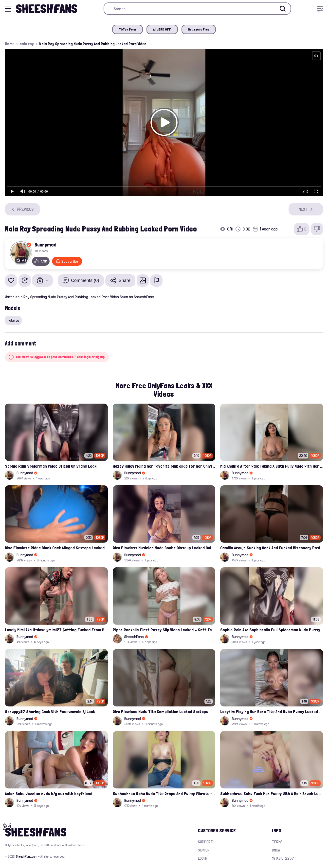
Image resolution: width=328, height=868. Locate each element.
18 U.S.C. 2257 (283, 858)
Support (205, 842)
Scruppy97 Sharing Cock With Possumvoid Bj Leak (50, 712)
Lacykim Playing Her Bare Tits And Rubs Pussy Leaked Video (272, 712)
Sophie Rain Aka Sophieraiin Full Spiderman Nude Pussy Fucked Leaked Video (272, 630)
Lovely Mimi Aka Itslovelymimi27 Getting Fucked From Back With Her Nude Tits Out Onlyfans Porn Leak (56, 630)
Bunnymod (46, 245)
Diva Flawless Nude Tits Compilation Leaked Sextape (160, 712)
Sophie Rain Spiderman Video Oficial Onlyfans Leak (51, 466)
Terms (277, 842)
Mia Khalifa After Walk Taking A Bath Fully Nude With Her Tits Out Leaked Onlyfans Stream (272, 466)
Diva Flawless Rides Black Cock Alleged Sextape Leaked (55, 548)
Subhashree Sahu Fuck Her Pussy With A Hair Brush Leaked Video (272, 794)
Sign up (204, 850)
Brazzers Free (199, 29)
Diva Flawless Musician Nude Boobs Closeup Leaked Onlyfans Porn (164, 548)
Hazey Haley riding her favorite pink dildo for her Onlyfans (164, 466)
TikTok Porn (128, 29)
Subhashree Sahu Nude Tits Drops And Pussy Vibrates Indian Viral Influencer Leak (164, 794)
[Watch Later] (25, 280)
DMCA (276, 850)
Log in (203, 858)
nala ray (27, 44)
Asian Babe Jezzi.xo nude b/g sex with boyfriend (49, 794)
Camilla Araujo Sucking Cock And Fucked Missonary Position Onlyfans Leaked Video (272, 548)
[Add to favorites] (11, 280)
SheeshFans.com (27, 856)
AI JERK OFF (162, 29)
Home (10, 44)
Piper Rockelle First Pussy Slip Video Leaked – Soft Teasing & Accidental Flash (164, 630)
